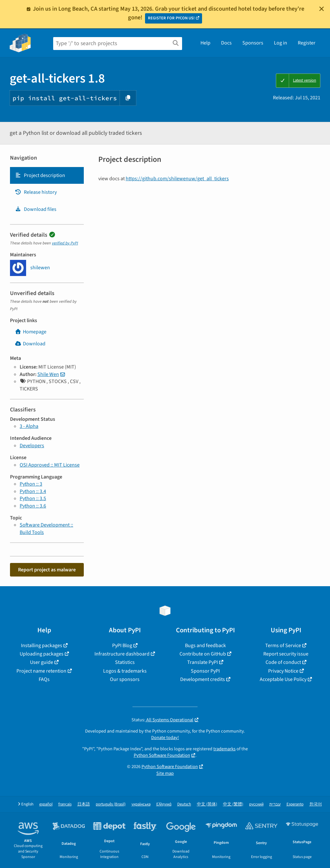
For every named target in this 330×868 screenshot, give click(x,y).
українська (141, 804)
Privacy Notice (283, 671)
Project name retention (41, 671)
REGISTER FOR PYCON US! (171, 18)
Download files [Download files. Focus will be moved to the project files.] (36, 209)
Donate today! (165, 738)
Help (205, 43)
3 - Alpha (29, 426)
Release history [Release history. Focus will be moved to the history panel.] (36, 192)
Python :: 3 (31, 484)
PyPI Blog (122, 646)
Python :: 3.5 (33, 498)
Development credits (203, 679)
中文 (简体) (207, 804)
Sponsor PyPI (205, 671)
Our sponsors (125, 679)
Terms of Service (283, 646)
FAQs (44, 679)
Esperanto (295, 804)
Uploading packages (42, 654)
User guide (42, 662)
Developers (32, 446)
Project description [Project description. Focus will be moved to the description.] (40, 175)
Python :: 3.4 (33, 491)
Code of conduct (283, 662)
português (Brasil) (111, 804)
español (46, 804)
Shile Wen (48, 374)
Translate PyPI (203, 662)
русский (256, 804)
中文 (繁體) (233, 804)
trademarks (224, 749)
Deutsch (184, 804)
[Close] (322, 9)
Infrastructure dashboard (122, 654)
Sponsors (253, 43)
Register (307, 43)
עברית (275, 804)
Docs (226, 43)
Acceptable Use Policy (283, 679)
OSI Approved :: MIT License (50, 465)
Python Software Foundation (162, 755)
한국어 (316, 804)
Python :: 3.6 (33, 506)
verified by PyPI (65, 243)
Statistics (125, 662)
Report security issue (286, 654)
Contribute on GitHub (203, 654)
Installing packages (42, 646)
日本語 (84, 804)
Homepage (31, 332)
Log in (281, 43)
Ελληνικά (164, 804)
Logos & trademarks (125, 671)
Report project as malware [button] (47, 570)
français (65, 804)
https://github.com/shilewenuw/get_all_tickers (177, 179)
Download (30, 344)
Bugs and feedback (205, 646)
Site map (165, 773)
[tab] (47, 175)
